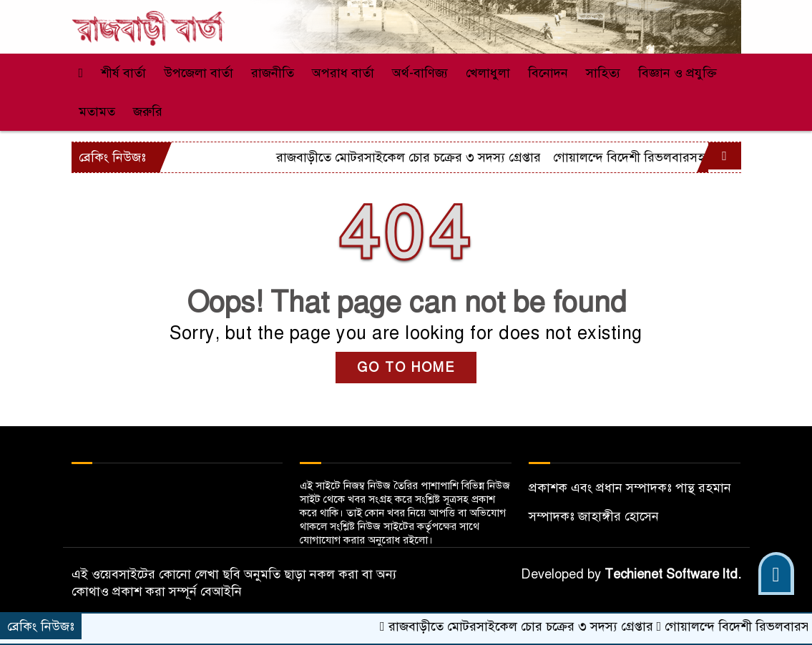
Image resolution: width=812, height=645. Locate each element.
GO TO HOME (406, 368)
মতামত (97, 112)
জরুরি (148, 112)
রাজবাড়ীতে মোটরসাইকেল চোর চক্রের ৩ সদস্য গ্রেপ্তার (567, 157)
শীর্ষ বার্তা (123, 73)
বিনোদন (548, 73)
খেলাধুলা (488, 73)
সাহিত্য (603, 73)
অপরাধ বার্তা (343, 73)
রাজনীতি (273, 73)
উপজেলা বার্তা (199, 73)
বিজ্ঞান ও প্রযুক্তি (678, 73)
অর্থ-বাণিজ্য (420, 73)
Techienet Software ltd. (673, 574)
